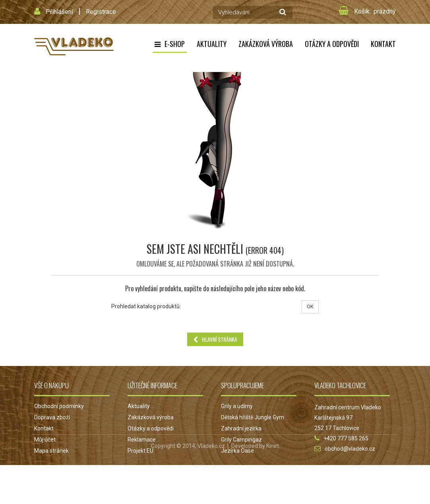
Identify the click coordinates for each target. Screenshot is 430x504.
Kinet (273, 485)
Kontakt (383, 44)
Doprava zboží (52, 417)
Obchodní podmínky (59, 406)
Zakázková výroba (266, 44)
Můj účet (45, 440)
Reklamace (142, 440)
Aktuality (212, 44)
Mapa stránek (51, 451)
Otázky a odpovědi (332, 44)
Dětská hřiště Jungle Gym (253, 417)
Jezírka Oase (237, 451)
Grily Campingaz (241, 440)
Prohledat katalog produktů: (146, 306)
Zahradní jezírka (241, 428)
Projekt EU (140, 451)
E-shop (175, 44)
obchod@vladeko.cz (350, 449)
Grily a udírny (237, 406)
